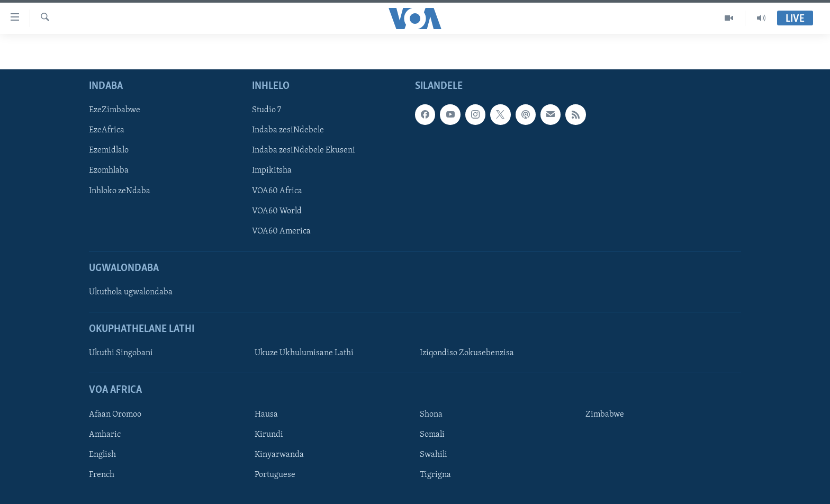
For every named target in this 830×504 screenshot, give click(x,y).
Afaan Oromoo (115, 415)
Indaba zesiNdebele (288, 130)
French (102, 475)
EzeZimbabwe (115, 110)
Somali (432, 435)
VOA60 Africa (277, 191)
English (102, 455)
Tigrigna (435, 475)
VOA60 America (281, 231)
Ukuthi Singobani (121, 353)
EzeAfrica (107, 130)
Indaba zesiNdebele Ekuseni (304, 150)
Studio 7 (267, 110)
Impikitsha (272, 170)
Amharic (105, 435)
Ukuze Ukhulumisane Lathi (304, 353)
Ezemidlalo (109, 150)
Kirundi (269, 435)
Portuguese (275, 475)
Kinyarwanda (279, 455)
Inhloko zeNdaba (120, 191)
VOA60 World (277, 211)
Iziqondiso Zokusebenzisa (467, 353)
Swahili (434, 455)
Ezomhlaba (109, 170)
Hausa (266, 415)
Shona (431, 415)
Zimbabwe (605, 415)
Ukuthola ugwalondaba (131, 292)
